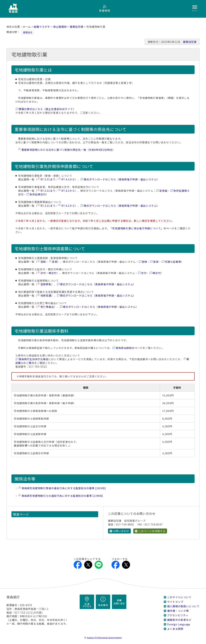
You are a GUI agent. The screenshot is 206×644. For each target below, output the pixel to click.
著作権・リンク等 (178, 611)
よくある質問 (175, 629)
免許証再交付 (38, 194)
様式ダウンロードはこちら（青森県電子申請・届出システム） (122, 179)
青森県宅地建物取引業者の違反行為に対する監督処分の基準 (64, 488)
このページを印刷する (152, 531)
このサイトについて (179, 597)
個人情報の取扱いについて (183, 606)
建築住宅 (28, 32)
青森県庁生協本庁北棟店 (34, 359)
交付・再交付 (49, 273)
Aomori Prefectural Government (104, 637)
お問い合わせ (121, 531)
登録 (43, 262)
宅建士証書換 (173, 262)
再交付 (157, 273)
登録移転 (46, 284)
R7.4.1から (68, 179)
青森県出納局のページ (129, 348)
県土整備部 (60, 27)
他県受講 (46, 296)
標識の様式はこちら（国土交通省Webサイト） (47, 109)
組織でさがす (42, 27)
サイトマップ (175, 602)
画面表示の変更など (179, 620)
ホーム (27, 27)
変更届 (163, 191)
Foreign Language (179, 624)
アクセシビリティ (178, 615)
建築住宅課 (77, 27)
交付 (144, 273)
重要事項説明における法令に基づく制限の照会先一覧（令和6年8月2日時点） (68, 150)
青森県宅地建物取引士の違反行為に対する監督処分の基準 (62, 496)
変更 (55, 262)
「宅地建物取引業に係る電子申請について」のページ (142, 228)
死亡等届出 (47, 307)
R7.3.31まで (48, 179)
